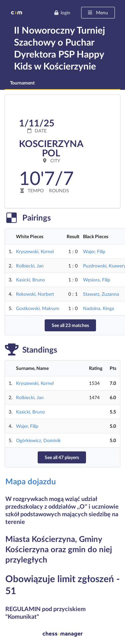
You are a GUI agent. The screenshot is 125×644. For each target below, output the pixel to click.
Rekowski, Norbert (35, 294)
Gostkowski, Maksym (38, 308)
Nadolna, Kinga (98, 308)
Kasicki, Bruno (30, 280)
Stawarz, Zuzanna (101, 294)
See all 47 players (62, 457)
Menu (97, 12)
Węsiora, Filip (97, 280)
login (62, 12)
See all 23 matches (70, 325)
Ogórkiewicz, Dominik (38, 440)
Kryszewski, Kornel (35, 251)
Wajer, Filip (94, 251)
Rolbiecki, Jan (30, 266)
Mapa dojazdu (31, 481)
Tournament (22, 83)
